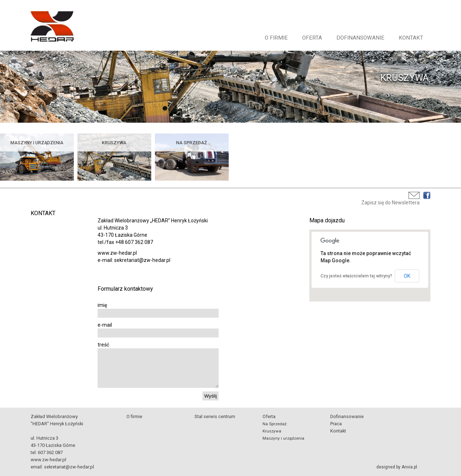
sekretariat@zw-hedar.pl (69, 467)
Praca (336, 424)
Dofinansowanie (360, 38)
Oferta (312, 38)
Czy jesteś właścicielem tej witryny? (356, 276)
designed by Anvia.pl (397, 467)
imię (102, 305)
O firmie (276, 38)
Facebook (427, 195)
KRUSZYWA (404, 78)
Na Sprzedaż (275, 424)
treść (103, 345)
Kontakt (411, 38)
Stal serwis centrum (215, 416)
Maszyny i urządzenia (283, 438)
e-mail (105, 325)
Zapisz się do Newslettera (390, 203)
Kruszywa (272, 431)
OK (407, 276)
